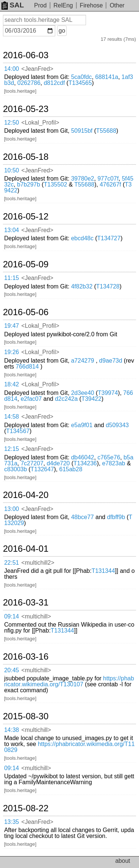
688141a (107, 77)
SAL (13, 5)
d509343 (117, 425)
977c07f (108, 179)
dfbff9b (116, 517)
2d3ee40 (83, 393)
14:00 (11, 69)
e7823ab (113, 463)
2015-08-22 (26, 808)
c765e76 (109, 457)
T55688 (106, 131)
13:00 (11, 509)
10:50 (11, 170)
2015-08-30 (26, 716)
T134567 (18, 431)
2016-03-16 (26, 657)
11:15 (11, 278)
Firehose (91, 5)
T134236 (85, 463)
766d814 (27, 367)
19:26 (11, 352)
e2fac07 (31, 399)
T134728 (108, 286)
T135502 (55, 184)
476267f (110, 184)
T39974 (108, 393)
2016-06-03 (26, 55)
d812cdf (54, 83)
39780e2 (83, 179)
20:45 (11, 670)
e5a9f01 (82, 425)
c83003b (15, 469)
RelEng (63, 5)
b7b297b (29, 184)
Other (117, 5)
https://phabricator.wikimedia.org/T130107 (69, 681)
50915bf (82, 131)
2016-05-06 (26, 312)
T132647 (42, 469)
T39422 (91, 399)
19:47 (11, 326)
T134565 (80, 83)
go (62, 31)
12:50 (11, 123)
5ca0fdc (82, 77)
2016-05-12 (26, 217)
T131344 (103, 571)
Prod (40, 5)
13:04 (11, 230)
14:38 (11, 730)
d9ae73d (110, 361)
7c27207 (32, 463)
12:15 (11, 449)
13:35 (11, 822)
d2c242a (66, 399)
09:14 (11, 616)
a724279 (83, 361)
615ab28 (71, 469)
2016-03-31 (26, 603)
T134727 (109, 238)
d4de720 (58, 463)
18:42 (11, 384)
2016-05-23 (26, 109)
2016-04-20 (26, 495)
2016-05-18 (26, 157)
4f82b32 (82, 286)
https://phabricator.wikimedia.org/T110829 (69, 747)
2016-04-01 (26, 549)
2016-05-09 (26, 264)
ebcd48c (82, 238)
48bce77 (82, 517)
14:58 (11, 417)
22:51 (11, 563)
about (123, 861)
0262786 (29, 83)
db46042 (83, 457)
